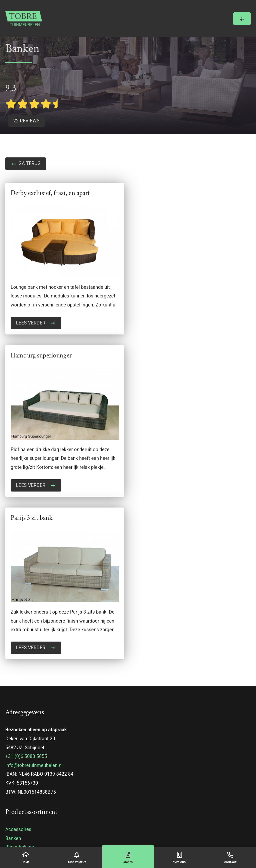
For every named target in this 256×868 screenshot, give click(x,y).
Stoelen (13, 773)
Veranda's (15, 800)
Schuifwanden (20, 729)
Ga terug (26, 164)
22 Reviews (26, 121)
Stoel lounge (18, 756)
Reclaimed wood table (29, 720)
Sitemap (183, 827)
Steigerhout (17, 747)
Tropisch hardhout (25, 791)
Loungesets (18, 702)
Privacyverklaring (161, 827)
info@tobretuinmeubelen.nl (34, 603)
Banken (13, 676)
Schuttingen (18, 738)
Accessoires (18, 667)
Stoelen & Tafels (22, 764)
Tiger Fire (15, 809)
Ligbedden (16, 694)
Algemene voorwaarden (126, 827)
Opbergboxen (19, 711)
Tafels (12, 782)
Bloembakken (20, 685)
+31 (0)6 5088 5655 (26, 594)
